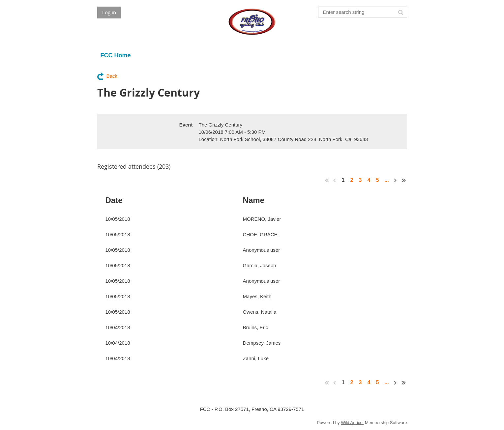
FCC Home (116, 55)
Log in (109, 12)
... (387, 180)
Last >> (404, 180)
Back (112, 76)
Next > (396, 180)
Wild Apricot (352, 423)
